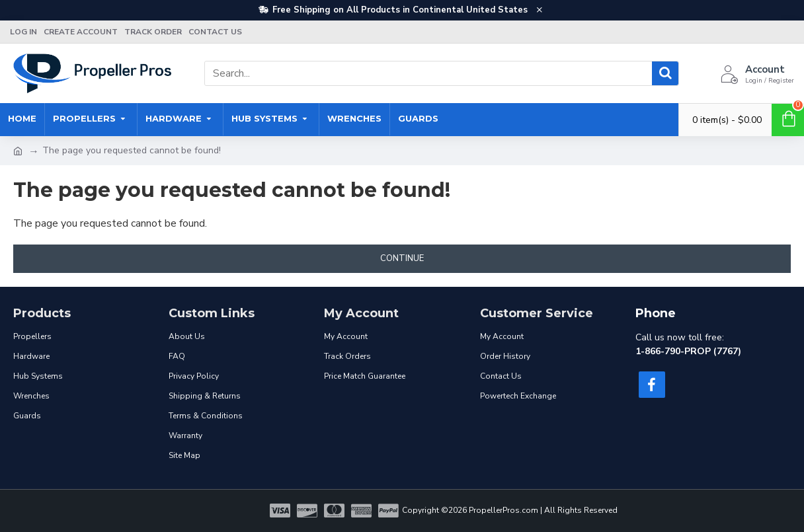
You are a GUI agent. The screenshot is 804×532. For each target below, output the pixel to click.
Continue (402, 258)
